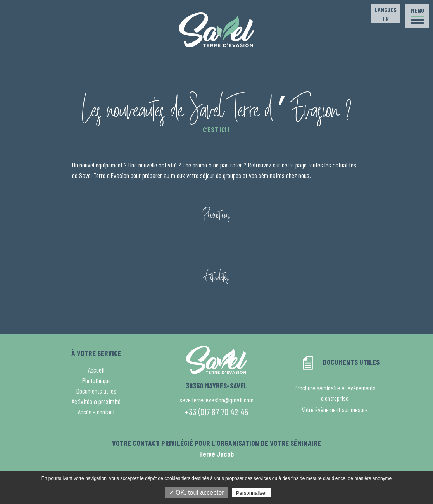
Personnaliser (252, 493)
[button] (417, 16)
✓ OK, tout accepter (197, 493)
